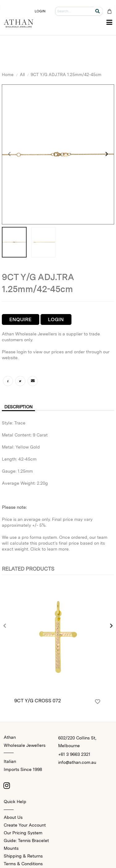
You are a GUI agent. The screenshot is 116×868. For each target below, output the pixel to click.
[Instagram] (7, 785)
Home (8, 74)
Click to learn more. (50, 549)
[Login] (98, 702)
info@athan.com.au (77, 762)
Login (56, 319)
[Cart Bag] (109, 11)
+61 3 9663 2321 (74, 754)
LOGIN (40, 11)
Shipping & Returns (23, 856)
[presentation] (10, 155)
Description (18, 407)
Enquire (20, 319)
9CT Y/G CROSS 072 (38, 701)
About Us (13, 817)
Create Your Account (25, 825)
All (22, 74)
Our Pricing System (23, 833)
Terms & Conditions (23, 864)
